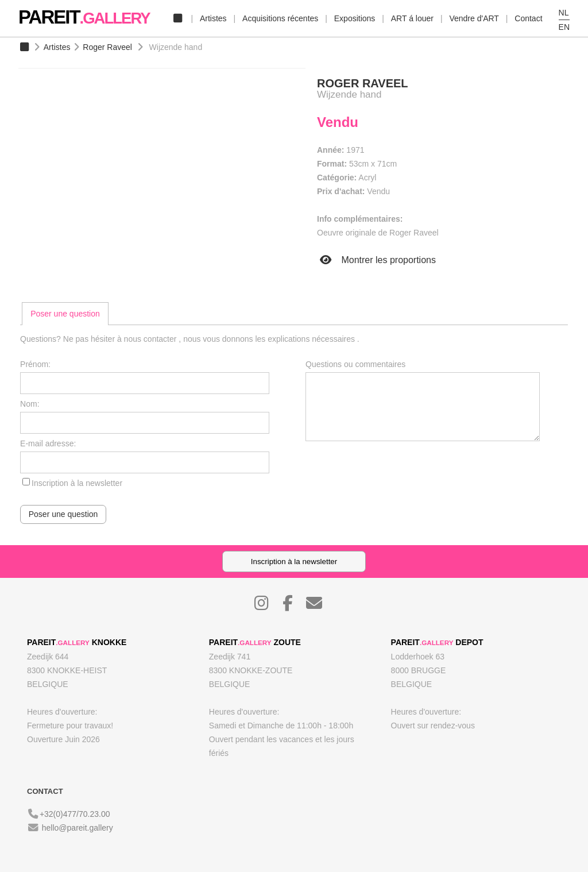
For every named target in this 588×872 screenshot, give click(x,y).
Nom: (30, 404)
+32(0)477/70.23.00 (75, 814)
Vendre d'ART (474, 18)
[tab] (65, 314)
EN (564, 27)
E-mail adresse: (48, 443)
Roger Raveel (107, 47)
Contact (528, 18)
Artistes (213, 18)
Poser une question (65, 314)
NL (564, 13)
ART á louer (412, 18)
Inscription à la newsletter (77, 483)
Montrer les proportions (376, 260)
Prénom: (35, 364)
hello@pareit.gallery (78, 828)
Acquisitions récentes (280, 18)
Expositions (355, 18)
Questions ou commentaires (355, 364)
